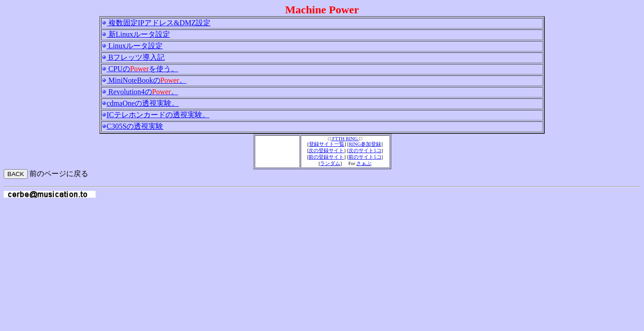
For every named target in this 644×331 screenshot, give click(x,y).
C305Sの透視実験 (135, 126)
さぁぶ (364, 163)
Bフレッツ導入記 (136, 57)
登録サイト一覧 (327, 144)
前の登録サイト (326, 157)
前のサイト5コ (365, 157)
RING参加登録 (365, 144)
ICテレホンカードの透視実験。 (158, 115)
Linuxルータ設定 (135, 46)
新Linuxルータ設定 (138, 34)
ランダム (330, 163)
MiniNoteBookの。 (147, 80)
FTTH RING (345, 139)
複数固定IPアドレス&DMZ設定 (159, 23)
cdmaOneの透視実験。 (143, 103)
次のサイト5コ (365, 151)
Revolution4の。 (142, 92)
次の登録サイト (326, 151)
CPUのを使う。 (142, 69)
